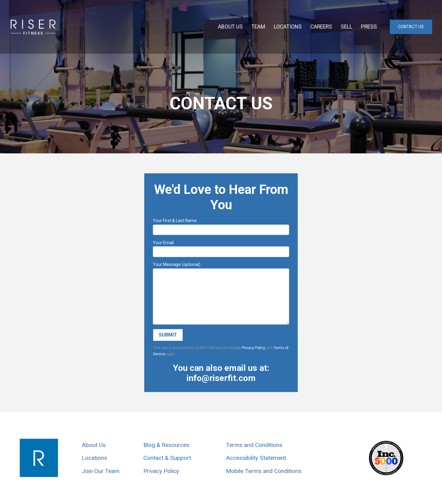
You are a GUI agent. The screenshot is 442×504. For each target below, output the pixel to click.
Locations (94, 458)
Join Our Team (101, 471)
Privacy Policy (254, 348)
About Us (94, 445)
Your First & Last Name (221, 226)
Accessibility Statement (256, 458)
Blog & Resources (166, 445)
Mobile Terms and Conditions (264, 471)
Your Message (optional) (221, 268)
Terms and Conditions (254, 445)
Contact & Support (167, 458)
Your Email (221, 248)
